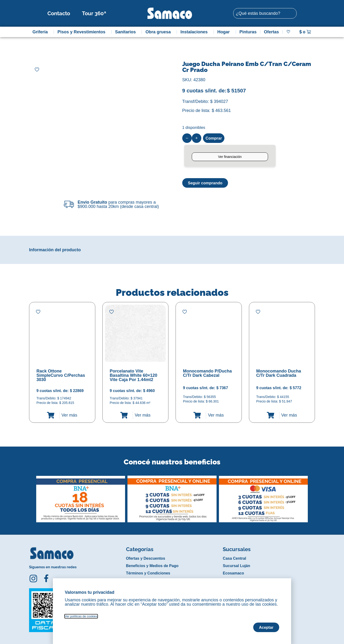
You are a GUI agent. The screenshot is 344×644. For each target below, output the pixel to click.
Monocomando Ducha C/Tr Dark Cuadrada (279, 373)
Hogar (225, 32)
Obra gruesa (159, 32)
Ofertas (271, 32)
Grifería (41, 32)
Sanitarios (127, 32)
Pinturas (248, 32)
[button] (32, 495)
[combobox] (265, 13)
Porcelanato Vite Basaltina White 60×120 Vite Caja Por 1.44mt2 (134, 375)
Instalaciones (195, 32)
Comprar (215, 138)
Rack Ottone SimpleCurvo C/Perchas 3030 (61, 375)
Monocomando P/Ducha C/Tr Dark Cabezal (207, 373)
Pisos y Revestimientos (83, 32)
